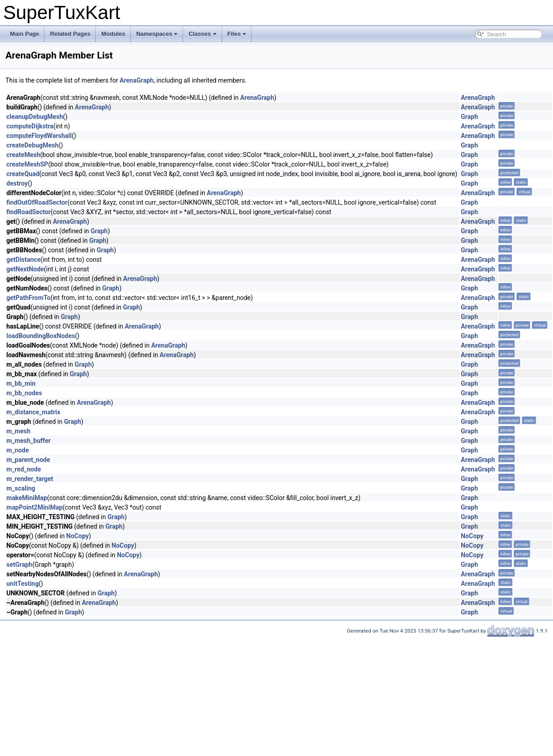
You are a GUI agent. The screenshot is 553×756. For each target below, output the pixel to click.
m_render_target (30, 479)
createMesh (23, 155)
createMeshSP (27, 164)
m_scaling (21, 488)
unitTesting (22, 584)
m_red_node (24, 469)
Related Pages (70, 34)
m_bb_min (21, 383)
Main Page (25, 34)
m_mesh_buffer (29, 441)
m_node (18, 450)
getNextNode (25, 269)
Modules (113, 34)
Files (237, 34)
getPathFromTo (28, 298)
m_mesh (18, 431)
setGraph (19, 565)
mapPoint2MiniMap (35, 507)
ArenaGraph (136, 80)
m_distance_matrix (33, 412)
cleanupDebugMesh (35, 117)
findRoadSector (29, 212)
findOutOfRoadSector (37, 202)
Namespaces (157, 34)
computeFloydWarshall (39, 136)
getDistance (23, 260)
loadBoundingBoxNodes (41, 336)
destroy (17, 183)
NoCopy (78, 536)
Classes (202, 34)
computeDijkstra (30, 126)
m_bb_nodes (24, 393)
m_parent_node (28, 460)
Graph (469, 117)
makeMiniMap (27, 498)
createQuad (23, 174)
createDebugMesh (32, 145)
